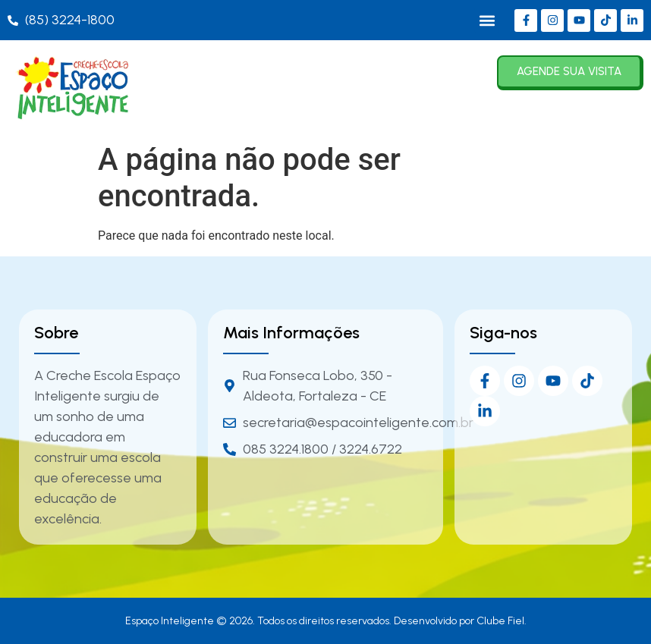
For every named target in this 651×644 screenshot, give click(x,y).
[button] (487, 20)
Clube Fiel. (502, 621)
